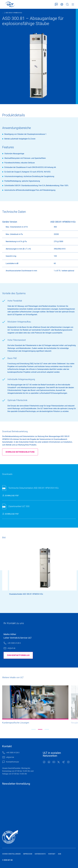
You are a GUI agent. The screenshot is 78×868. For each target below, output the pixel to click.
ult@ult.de (11, 648)
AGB (60, 854)
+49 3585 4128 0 (14, 643)
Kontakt (52, 854)
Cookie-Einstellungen (11, 854)
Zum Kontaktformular (18, 655)
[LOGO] (10, 4)
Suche (67, 4)
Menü (73, 4)
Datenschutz (40, 854)
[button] (34, 729)
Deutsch (62, 4)
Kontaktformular (56, 4)
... (3, 13)
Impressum (28, 854)
